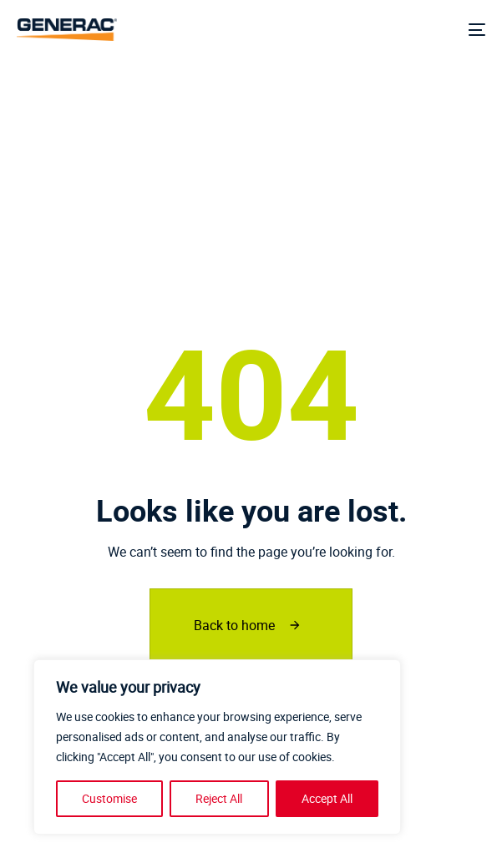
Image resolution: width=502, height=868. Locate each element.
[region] (217, 747)
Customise (109, 798)
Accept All (327, 798)
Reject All (219, 798)
